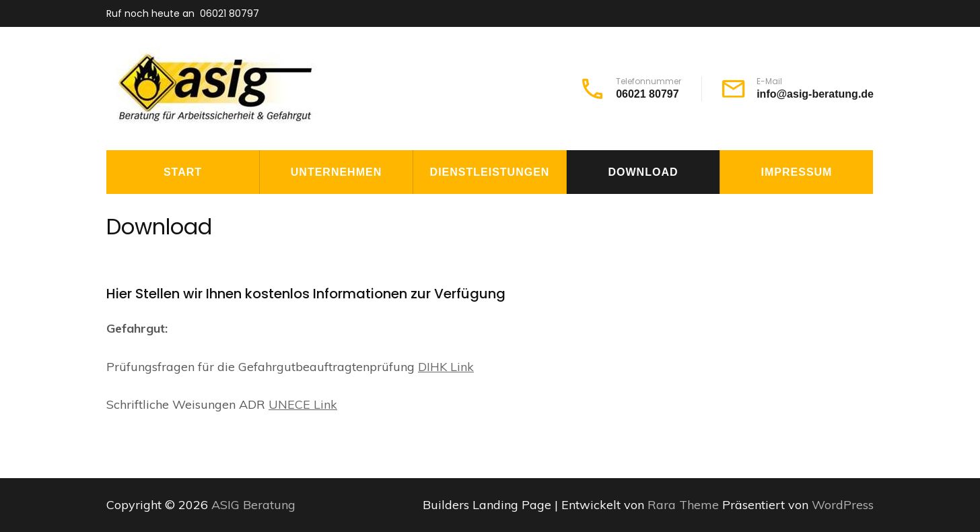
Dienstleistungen (490, 172)
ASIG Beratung (253, 505)
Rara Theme (685, 505)
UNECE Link (303, 404)
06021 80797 (230, 13)
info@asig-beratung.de (815, 94)
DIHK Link (446, 367)
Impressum (797, 172)
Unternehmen (336, 172)
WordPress (843, 505)
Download (643, 172)
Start (183, 172)
